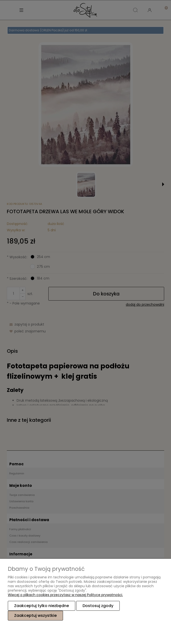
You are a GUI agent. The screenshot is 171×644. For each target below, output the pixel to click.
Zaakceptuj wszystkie (35, 615)
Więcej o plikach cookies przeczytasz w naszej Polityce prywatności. (65, 595)
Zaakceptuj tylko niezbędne (42, 606)
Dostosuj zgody (98, 606)
